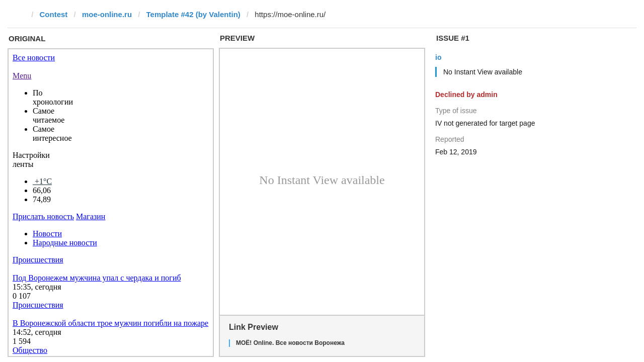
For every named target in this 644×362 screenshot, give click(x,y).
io (438, 57)
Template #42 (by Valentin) (193, 14)
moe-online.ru (107, 14)
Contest (54, 14)
